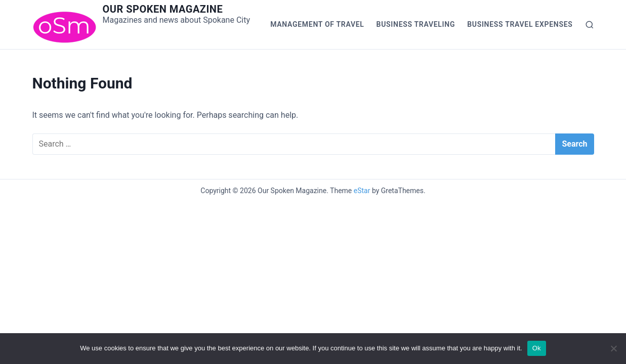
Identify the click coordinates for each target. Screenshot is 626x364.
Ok (537, 348)
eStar (362, 191)
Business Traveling (416, 24)
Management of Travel (317, 24)
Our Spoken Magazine (163, 9)
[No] (613, 348)
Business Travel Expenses (520, 24)
